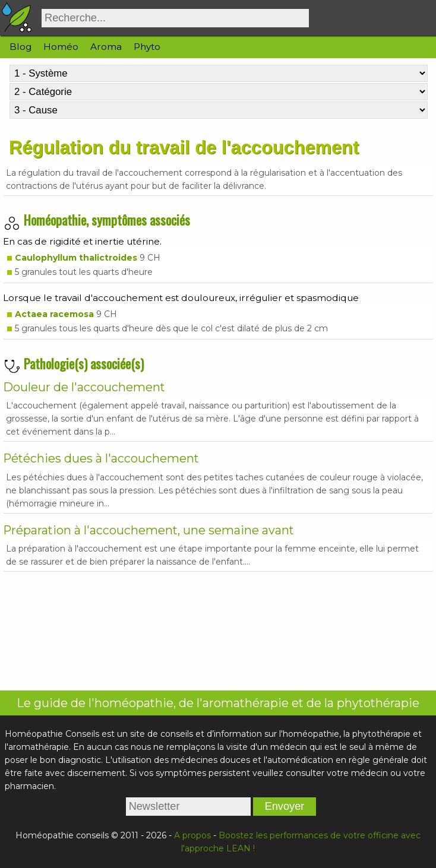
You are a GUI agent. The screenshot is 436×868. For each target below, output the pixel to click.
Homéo (61, 47)
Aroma (106, 47)
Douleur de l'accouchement (84, 387)
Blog (20, 47)
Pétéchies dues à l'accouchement (101, 458)
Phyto (147, 47)
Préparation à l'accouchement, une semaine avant (149, 530)
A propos (192, 835)
